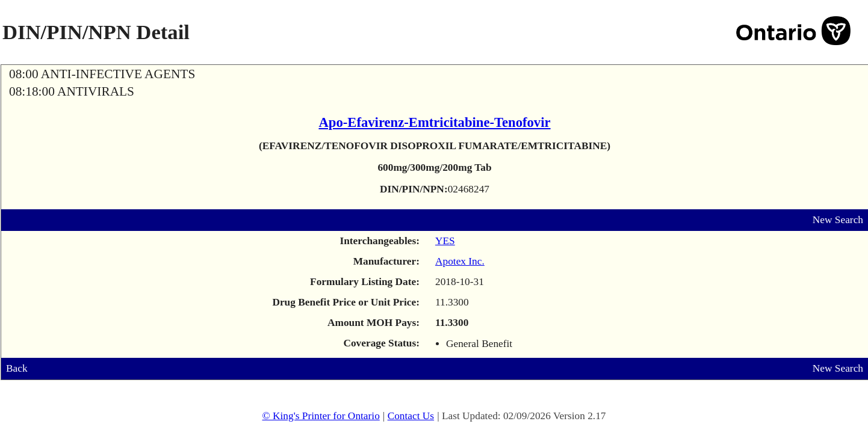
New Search (838, 220)
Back (17, 368)
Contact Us (411, 416)
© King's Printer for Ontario (321, 416)
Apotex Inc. (460, 261)
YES (445, 241)
